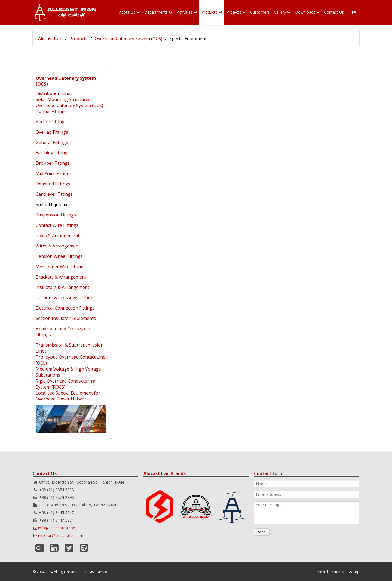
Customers (260, 12)
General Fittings (52, 142)
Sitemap (339, 572)
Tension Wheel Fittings (59, 256)
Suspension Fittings (56, 215)
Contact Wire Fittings (57, 225)
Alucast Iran (50, 39)
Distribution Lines (54, 93)
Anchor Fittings (51, 122)
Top (356, 572)
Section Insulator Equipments (66, 318)
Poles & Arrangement (58, 236)
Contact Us (334, 12)
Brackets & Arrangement (61, 277)
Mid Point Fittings (54, 173)
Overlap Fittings (52, 132)
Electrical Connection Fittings (65, 308)
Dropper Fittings (53, 163)
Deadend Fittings (53, 184)
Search (324, 572)
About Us (127, 12)
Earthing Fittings (53, 153)
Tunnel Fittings (51, 111)
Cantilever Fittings (54, 194)
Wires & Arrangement (58, 246)
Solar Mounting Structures (63, 99)
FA (354, 12)
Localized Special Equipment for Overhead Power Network (68, 396)
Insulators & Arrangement (62, 287)
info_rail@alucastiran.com (61, 535)
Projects (234, 12)
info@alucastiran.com (57, 528)
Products (209, 12)
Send (262, 532)
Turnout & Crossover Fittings (66, 298)
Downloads (305, 12)
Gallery (280, 12)
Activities (185, 12)
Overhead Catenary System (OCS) (128, 39)
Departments (156, 12)
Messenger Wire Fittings (61, 267)
